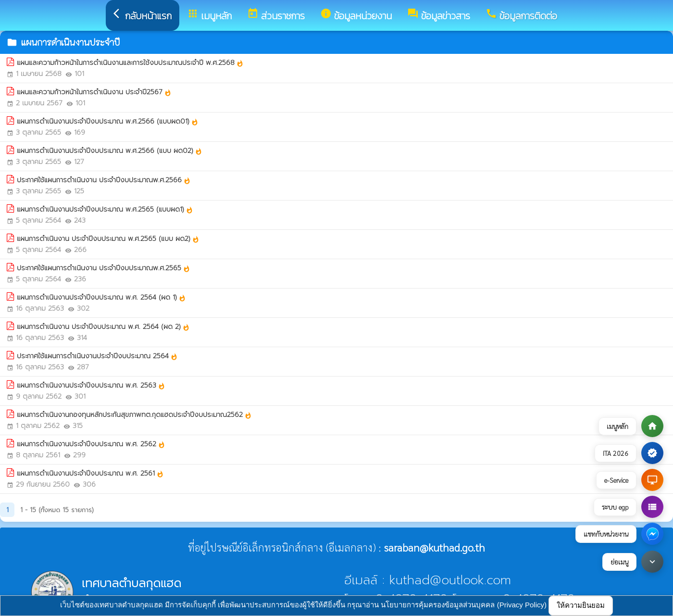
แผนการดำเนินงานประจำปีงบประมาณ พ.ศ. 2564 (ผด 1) (101, 297)
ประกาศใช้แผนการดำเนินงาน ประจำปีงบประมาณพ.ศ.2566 (104, 180)
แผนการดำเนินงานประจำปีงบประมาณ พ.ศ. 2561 (90, 473)
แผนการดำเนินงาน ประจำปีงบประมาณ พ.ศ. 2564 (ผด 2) (103, 327)
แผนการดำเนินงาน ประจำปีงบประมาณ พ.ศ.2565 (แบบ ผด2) (108, 239)
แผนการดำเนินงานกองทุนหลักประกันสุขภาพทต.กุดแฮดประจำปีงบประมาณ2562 (134, 415)
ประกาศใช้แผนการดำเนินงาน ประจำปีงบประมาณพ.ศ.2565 (104, 268)
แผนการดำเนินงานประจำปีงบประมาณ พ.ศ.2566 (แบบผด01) (108, 121)
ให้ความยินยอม (581, 605)
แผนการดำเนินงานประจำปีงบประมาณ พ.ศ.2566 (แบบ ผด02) (110, 151)
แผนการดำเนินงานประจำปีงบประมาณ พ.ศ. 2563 (91, 385)
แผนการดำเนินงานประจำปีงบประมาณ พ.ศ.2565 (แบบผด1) (105, 209)
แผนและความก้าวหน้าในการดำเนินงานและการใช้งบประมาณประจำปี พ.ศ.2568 (130, 63)
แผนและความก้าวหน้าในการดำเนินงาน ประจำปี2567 (94, 92)
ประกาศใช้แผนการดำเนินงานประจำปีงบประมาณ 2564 (97, 356)
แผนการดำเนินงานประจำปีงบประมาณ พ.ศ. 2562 (91, 444)
